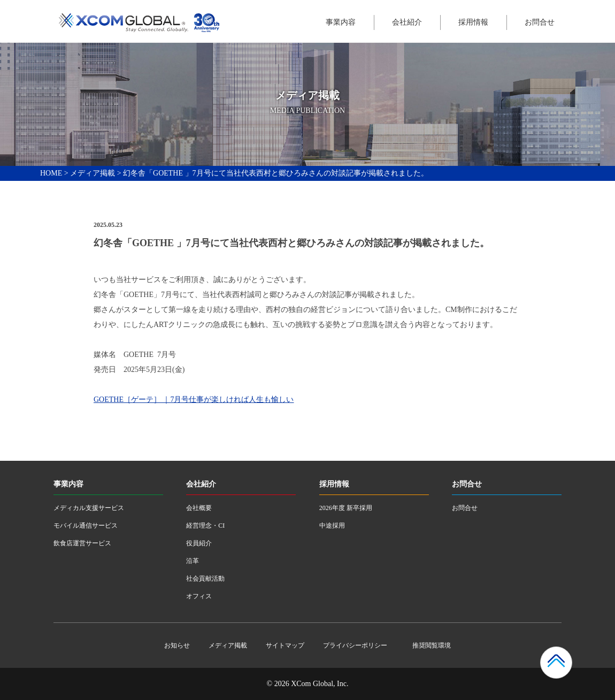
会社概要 (199, 508)
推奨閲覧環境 (432, 645)
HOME (51, 173)
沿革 (193, 561)
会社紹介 (407, 22)
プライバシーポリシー (355, 645)
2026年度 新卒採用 (346, 508)
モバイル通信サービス (86, 526)
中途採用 (332, 526)
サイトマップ (285, 645)
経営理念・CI (205, 526)
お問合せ (540, 22)
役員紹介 (199, 543)
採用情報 (473, 22)
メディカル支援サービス (89, 508)
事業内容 (341, 22)
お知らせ (177, 645)
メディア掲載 (93, 173)
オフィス (199, 596)
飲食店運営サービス (82, 543)
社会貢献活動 (205, 579)
